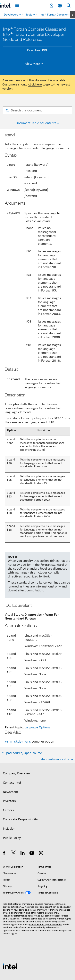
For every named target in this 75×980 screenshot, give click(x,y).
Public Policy (12, 818)
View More (35, 64)
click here (35, 85)
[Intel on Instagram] (41, 833)
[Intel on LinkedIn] (23, 833)
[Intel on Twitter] (14, 833)
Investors (9, 781)
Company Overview (17, 753)
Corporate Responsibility (20, 799)
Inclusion (9, 808)
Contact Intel (12, 762)
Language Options (37, 707)
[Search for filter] (37, 110)
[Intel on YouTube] (32, 833)
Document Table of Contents (36, 123)
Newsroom (10, 772)
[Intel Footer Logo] (11, 946)
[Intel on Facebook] (4, 833)
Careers (8, 790)
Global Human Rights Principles (46, 904)
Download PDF (37, 50)
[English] (60, 6)
